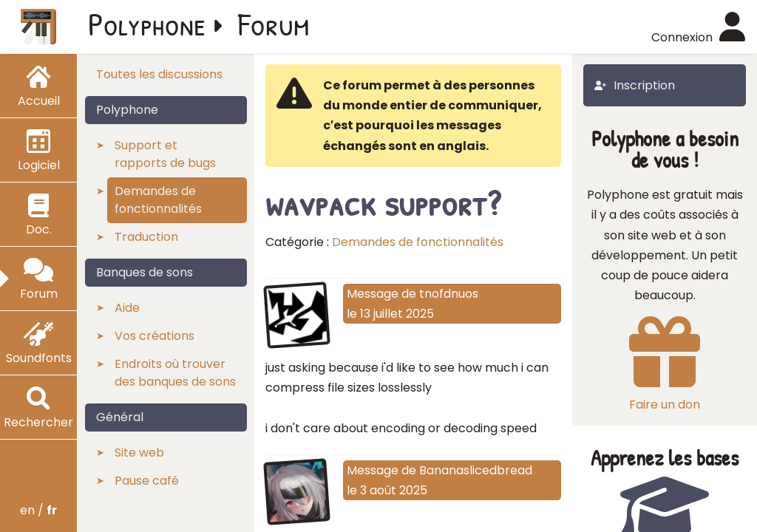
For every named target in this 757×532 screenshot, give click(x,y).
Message (373, 294)
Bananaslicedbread (476, 470)
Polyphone (147, 24)
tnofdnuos (449, 294)
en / (38, 510)
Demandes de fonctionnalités (418, 242)
